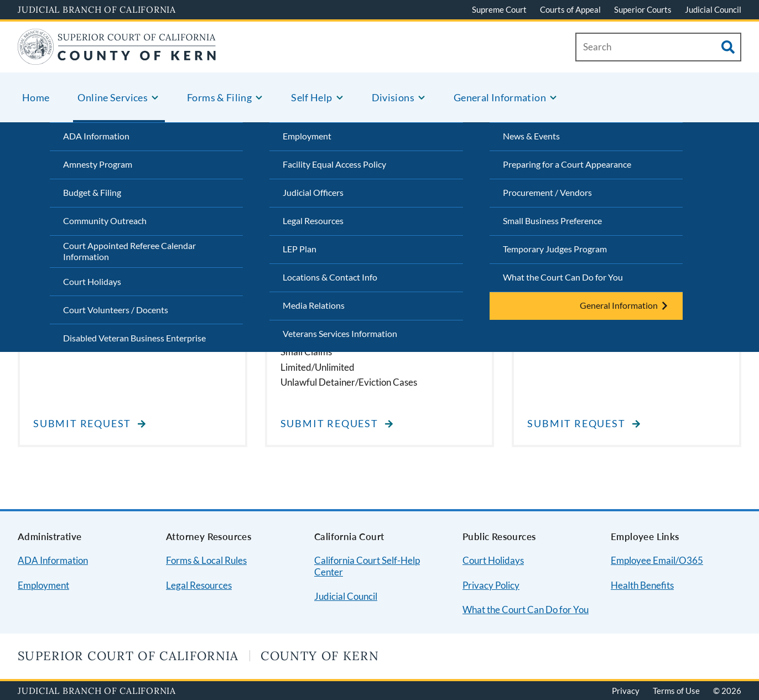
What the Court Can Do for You (563, 277)
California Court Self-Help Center (367, 566)
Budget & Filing (92, 192)
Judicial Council (713, 9)
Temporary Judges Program (555, 249)
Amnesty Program (98, 164)
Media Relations (314, 305)
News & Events (531, 136)
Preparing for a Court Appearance (567, 164)
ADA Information (96, 136)
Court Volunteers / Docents (116, 310)
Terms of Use (676, 691)
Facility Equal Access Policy (334, 164)
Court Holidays (92, 281)
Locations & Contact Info (330, 277)
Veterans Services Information (340, 333)
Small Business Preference (552, 221)
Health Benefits (642, 585)
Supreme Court (499, 9)
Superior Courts (643, 9)
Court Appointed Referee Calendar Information (129, 251)
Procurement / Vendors (547, 192)
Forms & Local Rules (206, 560)
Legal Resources (313, 221)
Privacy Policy (491, 585)
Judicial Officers (313, 192)
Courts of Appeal (570, 9)
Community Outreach (105, 221)
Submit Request (82, 424)
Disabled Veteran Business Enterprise (134, 338)
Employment (307, 136)
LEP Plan (300, 249)
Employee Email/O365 (657, 560)
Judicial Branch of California (97, 9)
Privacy (626, 691)
